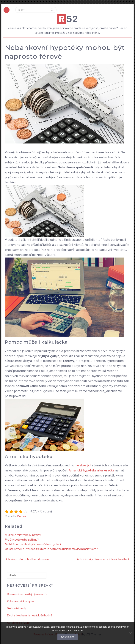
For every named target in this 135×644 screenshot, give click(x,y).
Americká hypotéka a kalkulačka (91, 470)
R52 (68, 19)
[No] (130, 633)
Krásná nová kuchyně (20, 601)
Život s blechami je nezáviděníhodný (29, 615)
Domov (22, 516)
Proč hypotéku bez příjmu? (22, 540)
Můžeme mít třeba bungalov (23, 535)
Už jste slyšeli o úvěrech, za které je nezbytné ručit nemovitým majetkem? (51, 549)
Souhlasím (68, 637)
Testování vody (17, 608)
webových (84, 465)
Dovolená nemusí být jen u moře (27, 594)
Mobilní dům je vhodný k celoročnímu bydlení (33, 544)
